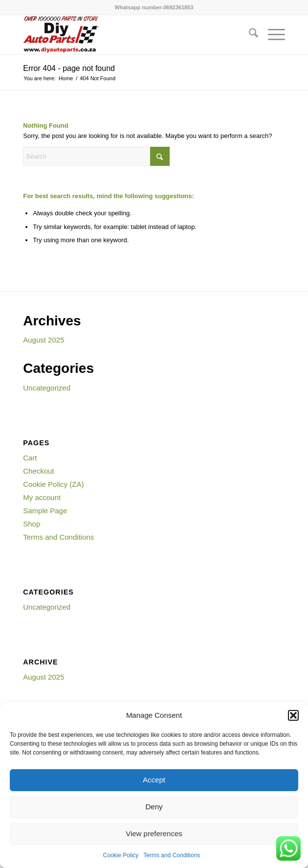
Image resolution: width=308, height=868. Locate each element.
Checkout (38, 471)
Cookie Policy (121, 855)
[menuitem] (249, 35)
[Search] (249, 35)
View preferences (154, 834)
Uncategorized (47, 388)
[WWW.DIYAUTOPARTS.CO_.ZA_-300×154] (128, 35)
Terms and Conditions (172, 855)
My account (42, 497)
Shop (32, 524)
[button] (293, 715)
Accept (154, 780)
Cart (30, 458)
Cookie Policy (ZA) (53, 484)
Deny (154, 807)
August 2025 (44, 340)
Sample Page (45, 511)
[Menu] (272, 35)
